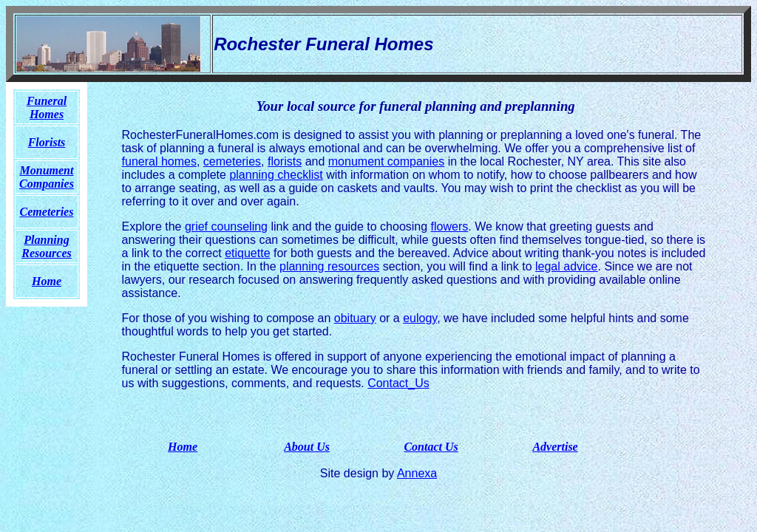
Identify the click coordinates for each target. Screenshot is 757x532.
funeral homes (159, 161)
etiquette (247, 253)
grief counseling (226, 226)
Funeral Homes (47, 108)
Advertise (555, 447)
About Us (307, 447)
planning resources (329, 266)
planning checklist (276, 175)
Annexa (417, 473)
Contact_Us (398, 383)
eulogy (420, 318)
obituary (355, 318)
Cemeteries (47, 212)
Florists (47, 142)
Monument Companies (47, 177)
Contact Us (431, 447)
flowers (450, 226)
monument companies (386, 161)
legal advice (567, 266)
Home (183, 447)
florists (285, 161)
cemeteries (232, 161)
